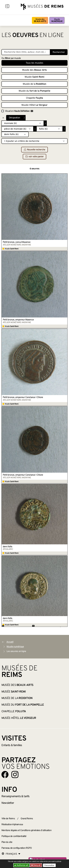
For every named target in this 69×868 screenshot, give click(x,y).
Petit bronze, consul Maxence (17, 242)
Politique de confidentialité (14, 836)
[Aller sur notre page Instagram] (15, 775)
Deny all (37, 865)
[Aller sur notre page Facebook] (5, 775)
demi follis (8, 547)
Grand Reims (27, 819)
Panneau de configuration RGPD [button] (17, 848)
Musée (57, 20)
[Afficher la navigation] (7, 7)
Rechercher (59, 52)
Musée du (34, 91)
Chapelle (34, 98)
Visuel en (19, 111)
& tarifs (15, 796)
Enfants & (12, 745)
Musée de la (34, 84)
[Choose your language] (11, 854)
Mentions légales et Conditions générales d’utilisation (26, 830)
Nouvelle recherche (35, 150)
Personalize (49, 865)
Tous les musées (34, 63)
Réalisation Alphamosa (12, 825)
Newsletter (8, 803)
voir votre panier (34, 157)
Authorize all (21, 865)
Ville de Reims (8, 819)
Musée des (40, 20)
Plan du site (7, 842)
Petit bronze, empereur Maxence (18, 320)
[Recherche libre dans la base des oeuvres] (26, 52)
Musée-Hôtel (34, 105)
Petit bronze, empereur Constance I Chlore (23, 397)
